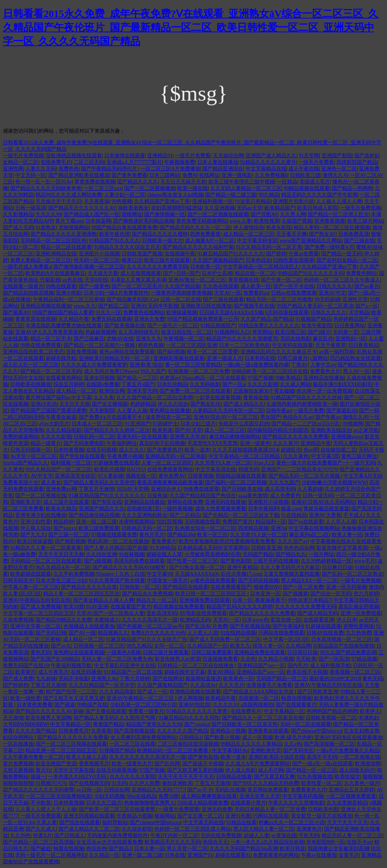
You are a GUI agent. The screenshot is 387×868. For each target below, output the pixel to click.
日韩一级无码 (318, 496)
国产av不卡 (200, 790)
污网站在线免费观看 (281, 633)
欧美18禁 (74, 607)
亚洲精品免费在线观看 (259, 652)
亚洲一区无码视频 (346, 587)
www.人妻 (240, 221)
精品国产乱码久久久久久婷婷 (239, 607)
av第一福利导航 (337, 352)
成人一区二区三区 (225, 430)
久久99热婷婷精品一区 (326, 561)
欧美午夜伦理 (114, 234)
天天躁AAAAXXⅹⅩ (197, 574)
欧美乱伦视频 (109, 469)
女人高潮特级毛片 (138, 332)
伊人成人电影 (241, 770)
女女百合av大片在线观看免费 (109, 842)
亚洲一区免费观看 (361, 613)
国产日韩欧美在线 (242, 489)
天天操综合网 (228, 156)
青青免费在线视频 (95, 182)
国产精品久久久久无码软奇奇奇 (46, 188)
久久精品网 (298, 646)
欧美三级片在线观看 (167, 260)
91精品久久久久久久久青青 (198, 711)
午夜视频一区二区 (184, 339)
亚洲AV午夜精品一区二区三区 (141, 698)
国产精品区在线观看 (185, 587)
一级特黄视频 (177, 509)
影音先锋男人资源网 (48, 718)
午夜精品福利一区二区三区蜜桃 (69, 299)
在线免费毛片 (56, 162)
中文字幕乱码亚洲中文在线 (125, 666)
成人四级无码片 (357, 770)
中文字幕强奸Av (230, 751)
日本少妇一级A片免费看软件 (116, 293)
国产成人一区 (152, 692)
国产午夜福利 (288, 626)
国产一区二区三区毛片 (137, 286)
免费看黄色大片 (309, 790)
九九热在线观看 (221, 286)
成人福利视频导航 (330, 666)
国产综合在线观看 (80, 822)
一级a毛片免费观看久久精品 (348, 751)
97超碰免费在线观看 (116, 463)
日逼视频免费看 (220, 659)
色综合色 (96, 849)
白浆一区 (243, 600)
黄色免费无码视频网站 (202, 221)
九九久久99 (48, 214)
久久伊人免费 (144, 783)
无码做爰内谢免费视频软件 (117, 835)
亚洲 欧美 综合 (146, 365)
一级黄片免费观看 (179, 809)
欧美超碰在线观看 (31, 574)
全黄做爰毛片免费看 (269, 685)
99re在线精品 (142, 796)
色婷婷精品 (143, 404)
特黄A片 (43, 835)
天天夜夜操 (97, 201)
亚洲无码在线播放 (225, 502)
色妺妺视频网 (101, 332)
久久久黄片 (286, 443)
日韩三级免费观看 (211, 652)
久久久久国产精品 (36, 731)
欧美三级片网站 (365, 221)
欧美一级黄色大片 (132, 764)
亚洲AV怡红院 (194, 705)
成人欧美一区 (256, 286)
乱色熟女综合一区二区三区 (205, 528)
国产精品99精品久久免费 (64, 620)
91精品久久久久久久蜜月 (268, 162)
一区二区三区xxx (103, 188)
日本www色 (255, 620)
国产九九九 (33, 535)
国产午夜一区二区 (281, 280)
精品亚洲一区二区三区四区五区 (61, 751)
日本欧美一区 (205, 267)
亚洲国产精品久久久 (102, 509)
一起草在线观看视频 (218, 398)
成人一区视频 (257, 737)
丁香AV (299, 365)
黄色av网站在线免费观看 (127, 352)
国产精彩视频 (70, 541)
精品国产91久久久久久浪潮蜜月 (242, 339)
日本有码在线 (260, 358)
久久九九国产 (284, 482)
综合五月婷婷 (69, 384)
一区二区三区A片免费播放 (170, 169)
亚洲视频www (347, 437)
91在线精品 (294, 515)
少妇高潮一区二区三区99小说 (143, 705)
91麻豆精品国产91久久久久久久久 (107, 496)
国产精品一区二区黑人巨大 (338, 214)
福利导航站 (115, 822)
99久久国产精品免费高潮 (348, 652)
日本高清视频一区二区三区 (342, 639)
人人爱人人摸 (203, 633)
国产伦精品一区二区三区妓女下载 (241, 515)
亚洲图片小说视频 (99, 254)
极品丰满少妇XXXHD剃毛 (342, 384)
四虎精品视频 (253, 528)
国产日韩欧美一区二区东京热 (245, 724)
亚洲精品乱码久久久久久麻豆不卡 (279, 352)
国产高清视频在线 (134, 731)
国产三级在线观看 (223, 299)
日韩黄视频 (201, 476)
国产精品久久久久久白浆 (89, 587)
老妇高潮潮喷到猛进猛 (177, 208)
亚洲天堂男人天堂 (260, 796)
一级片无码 (362, 463)
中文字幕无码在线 (203, 822)
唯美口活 (132, 260)
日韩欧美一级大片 (162, 241)
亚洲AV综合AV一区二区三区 (226, 417)
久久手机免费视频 (74, 574)
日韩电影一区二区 (140, 587)
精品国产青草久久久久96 (154, 724)
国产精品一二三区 (137, 378)
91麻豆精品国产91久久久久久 (231, 254)
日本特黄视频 (69, 450)
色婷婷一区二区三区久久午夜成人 (342, 280)
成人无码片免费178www (111, 371)
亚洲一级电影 (237, 175)
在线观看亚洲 (319, 620)
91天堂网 (309, 156)
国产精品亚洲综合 (223, 169)
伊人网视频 (190, 698)
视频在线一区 (141, 476)
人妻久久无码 (41, 169)
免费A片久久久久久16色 (158, 633)
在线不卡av (359, 842)
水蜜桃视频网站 (137, 522)
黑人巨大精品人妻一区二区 (264, 829)
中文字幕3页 (325, 456)
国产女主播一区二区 (200, 816)
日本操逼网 (98, 221)
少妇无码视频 (109, 796)
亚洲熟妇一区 (351, 339)
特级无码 (249, 469)
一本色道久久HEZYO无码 (78, 777)
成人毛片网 (271, 770)
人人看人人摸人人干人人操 (46, 809)
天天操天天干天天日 (59, 201)
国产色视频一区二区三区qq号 (150, 626)
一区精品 (287, 182)
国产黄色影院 (235, 561)
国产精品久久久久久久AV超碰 (49, 711)
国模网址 (132, 214)
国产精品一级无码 (342, 254)
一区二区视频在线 (360, 757)
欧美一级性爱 (25, 698)
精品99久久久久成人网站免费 (69, 195)
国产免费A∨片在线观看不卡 (111, 417)
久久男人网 (293, 214)
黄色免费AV (172, 476)
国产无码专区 (298, 751)
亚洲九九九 (149, 339)
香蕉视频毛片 (94, 764)
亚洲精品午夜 (316, 443)
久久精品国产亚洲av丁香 (162, 201)
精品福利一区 (271, 522)
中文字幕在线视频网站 (314, 528)
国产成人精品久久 (244, 404)
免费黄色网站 (361, 273)
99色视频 (122, 201)
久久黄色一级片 (362, 783)
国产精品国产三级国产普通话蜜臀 (48, 411)
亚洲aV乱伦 (44, 404)
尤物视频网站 (74, 228)
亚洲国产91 (200, 855)
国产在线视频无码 (89, 783)
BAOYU (136, 469)
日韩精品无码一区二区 (147, 528)
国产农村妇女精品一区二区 (347, 260)
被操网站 (165, 816)
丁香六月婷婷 (135, 679)
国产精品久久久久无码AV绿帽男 (130, 567)
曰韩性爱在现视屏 (294, 260)
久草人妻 (47, 822)
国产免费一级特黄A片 (329, 247)
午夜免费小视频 (125, 456)
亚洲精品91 (160, 156)
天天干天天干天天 (347, 822)
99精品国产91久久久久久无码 (311, 273)
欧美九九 (240, 646)
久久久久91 (226, 705)
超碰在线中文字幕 (185, 672)
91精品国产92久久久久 (114, 241)
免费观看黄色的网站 (276, 855)
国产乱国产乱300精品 (55, 659)
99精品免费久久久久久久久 (269, 326)
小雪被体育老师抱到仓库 (213, 554)
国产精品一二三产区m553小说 (306, 424)
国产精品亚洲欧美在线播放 (79, 175)
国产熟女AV (322, 234)
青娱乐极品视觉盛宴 (326, 509)
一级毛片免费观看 (41, 816)
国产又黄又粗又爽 (274, 777)
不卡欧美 (41, 803)
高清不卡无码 (322, 757)
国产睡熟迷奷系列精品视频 (144, 221)
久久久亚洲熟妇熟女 (145, 515)
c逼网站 (319, 358)
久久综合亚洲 (101, 554)
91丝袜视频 (132, 554)
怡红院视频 (170, 522)
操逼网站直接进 (203, 679)
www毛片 (365, 561)
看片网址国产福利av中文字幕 (58, 398)
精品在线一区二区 (255, 273)
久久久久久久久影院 (133, 777)
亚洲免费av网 (61, 489)
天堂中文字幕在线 (74, 770)
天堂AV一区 (227, 293)
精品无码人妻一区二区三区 (352, 835)
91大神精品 (162, 548)
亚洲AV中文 (332, 293)
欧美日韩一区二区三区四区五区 (211, 594)
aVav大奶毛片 (54, 424)
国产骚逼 (65, 705)
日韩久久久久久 (334, 286)
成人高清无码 (280, 489)
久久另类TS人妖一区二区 (223, 463)
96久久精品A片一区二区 (63, 567)
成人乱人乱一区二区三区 (31, 365)
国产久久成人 (41, 829)
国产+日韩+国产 (181, 273)
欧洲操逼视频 (182, 313)
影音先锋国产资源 (56, 764)
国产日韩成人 (69, 835)
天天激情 (13, 718)
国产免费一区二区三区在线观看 (195, 391)
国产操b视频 (171, 352)
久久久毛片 (231, 685)
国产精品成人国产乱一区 (92, 214)
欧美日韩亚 (293, 849)
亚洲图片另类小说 (293, 201)
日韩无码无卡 (18, 581)
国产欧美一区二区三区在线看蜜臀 (118, 809)
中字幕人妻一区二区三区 (31, 587)
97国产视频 (261, 378)
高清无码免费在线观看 (139, 561)
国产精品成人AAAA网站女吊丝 (259, 692)
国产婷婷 (276, 254)
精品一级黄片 (46, 443)
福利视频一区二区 (71, 463)
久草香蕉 (101, 731)
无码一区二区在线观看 (306, 724)
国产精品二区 (113, 306)
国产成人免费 (18, 679)
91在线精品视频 (238, 633)
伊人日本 (347, 620)
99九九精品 (139, 646)
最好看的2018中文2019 (335, 679)
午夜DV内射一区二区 (174, 835)
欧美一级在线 (193, 188)
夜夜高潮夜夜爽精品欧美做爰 (170, 482)
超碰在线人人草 (164, 554)
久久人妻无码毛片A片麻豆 (290, 567)
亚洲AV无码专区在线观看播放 (348, 737)
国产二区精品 (185, 515)
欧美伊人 (370, 711)
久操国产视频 (297, 221)
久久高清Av (203, 685)
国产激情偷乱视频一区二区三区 (89, 267)
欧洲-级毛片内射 (293, 737)
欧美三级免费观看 (99, 528)
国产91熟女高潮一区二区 (197, 567)
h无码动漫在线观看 (287, 313)
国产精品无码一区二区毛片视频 (305, 476)
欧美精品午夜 (221, 698)
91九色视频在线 (315, 777)
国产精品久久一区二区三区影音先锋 (263, 718)
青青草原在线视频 (36, 319)
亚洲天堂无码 (142, 391)
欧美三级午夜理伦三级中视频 (242, 182)
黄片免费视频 (18, 764)
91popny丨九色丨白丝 (120, 574)
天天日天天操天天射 (183, 182)
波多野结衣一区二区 (169, 417)
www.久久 (85, 306)
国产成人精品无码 (318, 613)
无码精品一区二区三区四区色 (53, 241)
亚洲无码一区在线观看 (142, 437)
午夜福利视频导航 (71, 666)
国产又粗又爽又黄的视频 (195, 770)
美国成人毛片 (315, 182)
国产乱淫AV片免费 (206, 626)
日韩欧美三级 (305, 175)
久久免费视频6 (271, 175)
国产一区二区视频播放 (150, 188)
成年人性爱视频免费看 (221, 509)
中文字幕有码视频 (303, 796)
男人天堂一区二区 (187, 849)
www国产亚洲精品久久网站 (311, 241)
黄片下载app (69, 221)
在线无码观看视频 (117, 770)
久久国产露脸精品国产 (218, 260)
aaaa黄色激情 (253, 496)
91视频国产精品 (313, 319)
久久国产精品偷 (182, 286)
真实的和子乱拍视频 (162, 443)
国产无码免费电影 (84, 443)
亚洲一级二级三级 (96, 522)
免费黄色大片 (325, 371)
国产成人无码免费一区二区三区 (225, 639)
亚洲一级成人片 (225, 358)
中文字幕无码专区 (257, 241)
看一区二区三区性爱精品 (193, 365)
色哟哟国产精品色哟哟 (332, 711)
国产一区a (234, 384)
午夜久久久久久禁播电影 (296, 803)
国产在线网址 (168, 679)
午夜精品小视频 (134, 816)
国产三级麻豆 (89, 339)
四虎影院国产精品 (357, 162)
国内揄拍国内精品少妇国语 (278, 430)
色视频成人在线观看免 (89, 626)
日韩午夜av (279, 411)
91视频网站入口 (232, 332)
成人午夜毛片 (53, 672)
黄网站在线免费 (185, 502)
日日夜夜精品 (363, 345)
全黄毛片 (349, 855)
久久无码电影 (205, 384)
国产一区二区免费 (303, 587)
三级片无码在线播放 (276, 561)
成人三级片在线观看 (66, 502)
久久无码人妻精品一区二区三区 (246, 188)
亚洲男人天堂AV (188, 437)
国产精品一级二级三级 (231, 195)
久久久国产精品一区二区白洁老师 (154, 398)
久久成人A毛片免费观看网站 (258, 764)
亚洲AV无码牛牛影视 (154, 306)
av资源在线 (284, 835)
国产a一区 (367, 306)
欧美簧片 (25, 672)
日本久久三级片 (104, 803)
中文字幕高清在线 (215, 469)
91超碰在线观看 (323, 626)
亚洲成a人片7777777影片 (134, 162)
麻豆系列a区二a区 (309, 535)
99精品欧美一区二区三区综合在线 (270, 371)
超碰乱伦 (291, 450)
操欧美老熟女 (133, 208)
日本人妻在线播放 (218, 162)
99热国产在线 (92, 705)
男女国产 (270, 417)
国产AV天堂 (188, 430)
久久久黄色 (296, 456)
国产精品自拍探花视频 (28, 293)
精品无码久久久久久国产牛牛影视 (319, 195)
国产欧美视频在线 (125, 326)
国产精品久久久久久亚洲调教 (64, 234)
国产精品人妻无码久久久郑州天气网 (115, 718)
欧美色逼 (162, 430)
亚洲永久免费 (149, 319)
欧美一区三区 (213, 535)
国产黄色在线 (203, 757)
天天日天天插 (74, 404)
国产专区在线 (106, 502)
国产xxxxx (65, 528)
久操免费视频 (18, 620)
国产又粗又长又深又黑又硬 (74, 698)
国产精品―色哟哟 (352, 188)
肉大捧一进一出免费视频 (324, 391)
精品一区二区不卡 (51, 339)
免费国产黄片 (238, 522)
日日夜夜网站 (350, 326)
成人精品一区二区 (76, 391)
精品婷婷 (64, 522)
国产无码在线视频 (258, 581)
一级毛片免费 (309, 411)
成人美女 (51, 482)
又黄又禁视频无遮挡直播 (291, 574)
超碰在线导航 (61, 358)
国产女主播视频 (110, 404)
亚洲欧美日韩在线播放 (206, 306)
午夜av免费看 (304, 254)
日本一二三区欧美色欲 (245, 345)
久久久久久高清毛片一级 (150, 620)
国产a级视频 (98, 561)
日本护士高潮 (217, 273)
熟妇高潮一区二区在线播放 (118, 541)
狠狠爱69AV (267, 587)
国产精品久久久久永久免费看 (295, 437)
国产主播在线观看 (106, 711)
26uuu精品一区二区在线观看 (214, 378)
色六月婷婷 (366, 594)
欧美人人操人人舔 (86, 757)
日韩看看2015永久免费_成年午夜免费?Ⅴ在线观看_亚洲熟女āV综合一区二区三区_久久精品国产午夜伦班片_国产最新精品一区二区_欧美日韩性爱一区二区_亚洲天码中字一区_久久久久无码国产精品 (191, 27)
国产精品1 (120, 849)
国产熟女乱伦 (206, 404)
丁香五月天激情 (96, 489)
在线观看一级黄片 (23, 286)
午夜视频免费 (180, 162)
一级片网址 (321, 554)
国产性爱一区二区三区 (192, 561)
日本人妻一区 (149, 849)
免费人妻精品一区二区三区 (41, 260)
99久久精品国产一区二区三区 (59, 469)
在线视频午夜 (180, 254)
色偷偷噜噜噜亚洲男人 (149, 803)
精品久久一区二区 (157, 600)
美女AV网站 (221, 672)
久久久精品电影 (64, 430)
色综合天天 (215, 842)
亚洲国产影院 (337, 156)
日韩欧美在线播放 (31, 384)
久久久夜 (104, 398)
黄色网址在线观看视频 (79, 652)
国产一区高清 (334, 659)
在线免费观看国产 (231, 587)
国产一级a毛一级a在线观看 (322, 764)
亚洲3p (278, 528)
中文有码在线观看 (293, 345)
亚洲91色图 (238, 816)
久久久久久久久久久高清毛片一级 (148, 757)
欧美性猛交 (347, 777)
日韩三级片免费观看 (166, 652)
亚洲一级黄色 (255, 443)
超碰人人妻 (257, 835)
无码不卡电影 (74, 679)
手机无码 (309, 835)
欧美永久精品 (61, 509)
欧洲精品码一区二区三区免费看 (173, 751)
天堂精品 (359, 313)
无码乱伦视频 (230, 790)
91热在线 (175, 855)
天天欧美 (306, 659)
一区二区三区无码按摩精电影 (59, 796)
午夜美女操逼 (61, 417)
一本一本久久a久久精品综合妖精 (267, 842)
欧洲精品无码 (195, 620)
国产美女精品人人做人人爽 (104, 600)
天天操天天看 (103, 273)
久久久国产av (293, 541)
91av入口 (264, 463)
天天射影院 (102, 411)
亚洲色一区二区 (339, 169)
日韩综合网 (117, 790)
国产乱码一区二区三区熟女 (352, 574)
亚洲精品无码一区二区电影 (176, 456)
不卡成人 (354, 515)
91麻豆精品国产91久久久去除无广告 (146, 639)
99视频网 (353, 424)
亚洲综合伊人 (166, 489)
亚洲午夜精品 (242, 567)
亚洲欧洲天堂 (266, 751)
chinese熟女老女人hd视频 (175, 195)
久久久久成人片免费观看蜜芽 (94, 365)
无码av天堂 (249, 208)
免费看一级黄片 (146, 711)
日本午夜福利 (263, 509)
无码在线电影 (295, 339)
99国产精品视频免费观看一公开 (203, 319)
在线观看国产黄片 (131, 607)
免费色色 (69, 169)
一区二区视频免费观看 (351, 796)
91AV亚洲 (97, 607)
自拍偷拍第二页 (338, 450)
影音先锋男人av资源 (178, 659)
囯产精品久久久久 (138, 182)
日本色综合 (258, 260)
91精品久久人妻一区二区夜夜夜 (46, 548)
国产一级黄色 (94, 286)
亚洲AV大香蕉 (325, 515)
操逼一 (38, 777)
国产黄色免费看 (129, 175)
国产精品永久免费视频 (148, 594)
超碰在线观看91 (233, 855)
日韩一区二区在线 (181, 299)
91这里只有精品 (253, 201)
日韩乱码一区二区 (94, 437)
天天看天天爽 (291, 234)
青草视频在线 (243, 280)
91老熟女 (46, 228)
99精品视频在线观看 (307, 188)
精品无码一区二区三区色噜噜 (279, 299)
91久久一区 (108, 313)
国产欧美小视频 (222, 737)
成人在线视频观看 (141, 273)
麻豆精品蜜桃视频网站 (235, 437)
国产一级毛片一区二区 (173, 326)
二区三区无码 (89, 162)
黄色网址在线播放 (170, 411)
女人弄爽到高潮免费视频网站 (144, 737)
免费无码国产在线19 (26, 666)
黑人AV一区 (356, 371)
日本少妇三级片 (198, 424)
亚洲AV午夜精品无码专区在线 (37, 600)
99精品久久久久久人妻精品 (251, 744)
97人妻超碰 (110, 476)
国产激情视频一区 (165, 214)
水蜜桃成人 (107, 620)
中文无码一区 (31, 175)
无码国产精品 (258, 554)
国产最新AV (16, 313)
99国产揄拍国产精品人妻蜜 (63, 313)
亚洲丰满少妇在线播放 (41, 515)
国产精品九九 (291, 554)
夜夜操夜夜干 (270, 600)
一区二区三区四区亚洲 (192, 345)
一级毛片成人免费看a (27, 267)
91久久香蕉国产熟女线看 (117, 581)
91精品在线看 (241, 822)
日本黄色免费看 (35, 705)
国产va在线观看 (306, 522)
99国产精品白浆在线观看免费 (124, 228)
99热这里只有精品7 (309, 600)
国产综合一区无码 (331, 594)
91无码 (119, 783)
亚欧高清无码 (162, 613)
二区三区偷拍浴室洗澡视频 (188, 744)
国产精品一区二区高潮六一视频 (100, 345)
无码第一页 (346, 332)
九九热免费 (359, 633)
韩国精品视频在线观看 (241, 476)
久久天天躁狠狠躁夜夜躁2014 (245, 450)
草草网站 (262, 332)
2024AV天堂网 (132, 489)
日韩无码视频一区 (31, 450)
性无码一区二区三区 (97, 260)
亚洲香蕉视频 (330, 221)
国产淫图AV (264, 214)
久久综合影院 (137, 829)
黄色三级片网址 (359, 456)
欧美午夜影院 (317, 326)
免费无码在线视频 (112, 319)
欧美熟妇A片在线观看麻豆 (55, 273)
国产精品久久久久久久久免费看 (73, 737)
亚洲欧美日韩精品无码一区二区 (115, 358)
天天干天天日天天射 (61, 554)
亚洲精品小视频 (228, 731)
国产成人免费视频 (41, 607)
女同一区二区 (169, 646)
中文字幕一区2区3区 (286, 639)
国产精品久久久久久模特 (160, 234)
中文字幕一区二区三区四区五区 (39, 613)
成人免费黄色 (285, 496)
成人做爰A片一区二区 (210, 241)
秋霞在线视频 (69, 849)
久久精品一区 (104, 855)
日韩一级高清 (31, 208)
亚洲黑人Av (104, 679)
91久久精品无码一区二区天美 (269, 247)
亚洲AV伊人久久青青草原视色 (49, 332)
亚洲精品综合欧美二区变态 (33, 352)
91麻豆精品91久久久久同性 (189, 718)
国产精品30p (181, 535)
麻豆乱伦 (323, 339)
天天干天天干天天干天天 (186, 777)
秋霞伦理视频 (297, 698)
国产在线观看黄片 (296, 705)
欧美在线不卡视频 (307, 672)
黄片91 (43, 770)
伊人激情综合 (249, 228)
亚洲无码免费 (217, 809)
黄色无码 (41, 652)
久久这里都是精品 (347, 803)
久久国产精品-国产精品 (267, 319)
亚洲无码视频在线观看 (89, 816)
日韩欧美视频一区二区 (331, 718)
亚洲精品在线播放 (324, 378)
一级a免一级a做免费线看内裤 (256, 365)
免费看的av (256, 293)
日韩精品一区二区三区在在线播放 (196, 666)
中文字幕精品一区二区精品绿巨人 (261, 267)
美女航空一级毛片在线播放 (322, 816)
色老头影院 (279, 228)
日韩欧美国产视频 (142, 254)
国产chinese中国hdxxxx (317, 731)
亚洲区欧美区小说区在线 (277, 757)
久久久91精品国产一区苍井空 (102, 685)
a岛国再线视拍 (257, 705)
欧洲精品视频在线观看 (195, 692)
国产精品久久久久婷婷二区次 (117, 430)
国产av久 (61, 646)
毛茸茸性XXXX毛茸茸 (213, 443)
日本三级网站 (165, 175)
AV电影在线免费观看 (203, 613)
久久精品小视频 (276, 659)
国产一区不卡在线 (294, 286)
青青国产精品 (108, 724)
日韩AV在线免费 (325, 633)
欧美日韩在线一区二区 (187, 332)
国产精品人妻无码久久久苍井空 (99, 482)
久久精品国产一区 (207, 646)
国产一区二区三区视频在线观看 (71, 744)
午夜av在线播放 (319, 855)
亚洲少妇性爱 (36, 522)
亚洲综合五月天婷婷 (351, 790)
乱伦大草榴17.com (241, 574)
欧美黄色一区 (238, 679)
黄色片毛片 (152, 535)
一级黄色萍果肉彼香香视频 (181, 293)
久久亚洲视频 (219, 208)
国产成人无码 (18, 228)
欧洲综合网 (112, 391)
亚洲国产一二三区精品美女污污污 (299, 469)
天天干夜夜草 (331, 345)
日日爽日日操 (337, 567)
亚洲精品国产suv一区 (261, 666)
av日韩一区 (89, 790)
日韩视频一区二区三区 (99, 646)
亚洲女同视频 (99, 378)
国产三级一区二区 (69, 535)
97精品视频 (364, 659)
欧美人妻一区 (347, 535)
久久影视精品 (18, 214)
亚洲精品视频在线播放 (46, 306)
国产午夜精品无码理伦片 (110, 169)
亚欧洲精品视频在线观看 (74, 156)
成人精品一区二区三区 (249, 234)
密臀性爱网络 (359, 626)
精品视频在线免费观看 (179, 607)
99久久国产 (153, 371)
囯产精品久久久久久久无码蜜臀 (39, 790)
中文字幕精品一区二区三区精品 (245, 456)
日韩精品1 (190, 737)
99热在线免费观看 (41, 345)
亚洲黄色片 (309, 829)
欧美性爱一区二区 (322, 783)
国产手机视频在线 (250, 626)
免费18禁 (169, 796)
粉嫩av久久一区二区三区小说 (292, 822)
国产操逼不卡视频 (203, 764)
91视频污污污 (51, 783)
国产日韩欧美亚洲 (318, 692)
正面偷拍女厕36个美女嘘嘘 (264, 391)
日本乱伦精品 (172, 384)
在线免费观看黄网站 (170, 469)
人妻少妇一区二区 (125, 195)
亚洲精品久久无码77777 (158, 790)
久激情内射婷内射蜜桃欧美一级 (302, 404)
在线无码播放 (86, 672)
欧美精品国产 (280, 208)
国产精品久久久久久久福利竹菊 (198, 247)
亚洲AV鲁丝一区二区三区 (197, 280)
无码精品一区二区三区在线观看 (46, 561)
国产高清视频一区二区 (329, 744)
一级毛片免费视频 (23, 156)
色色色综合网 (299, 548)
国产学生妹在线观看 (82, 456)
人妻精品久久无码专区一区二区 (228, 411)
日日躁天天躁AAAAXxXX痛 (231, 313)
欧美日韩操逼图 (35, 541)
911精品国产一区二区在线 (133, 672)
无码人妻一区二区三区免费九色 (117, 659)
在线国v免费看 (103, 384)
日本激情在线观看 (125, 156)
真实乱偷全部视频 (359, 607)
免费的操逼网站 (21, 437)
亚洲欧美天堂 (25, 502)
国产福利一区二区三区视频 (236, 482)
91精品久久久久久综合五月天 (127, 247)
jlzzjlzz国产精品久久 (25, 463)
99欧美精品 (288, 378)
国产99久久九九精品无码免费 (266, 783)
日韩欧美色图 (323, 809)
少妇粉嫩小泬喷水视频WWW (334, 482)
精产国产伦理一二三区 (71, 692)
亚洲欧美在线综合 (331, 430)
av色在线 (72, 280)
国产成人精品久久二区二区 (89, 829)
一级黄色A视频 (124, 652)
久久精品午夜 (74, 319)
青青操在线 (256, 398)
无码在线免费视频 (221, 835)
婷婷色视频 (151, 345)
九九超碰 (46, 679)
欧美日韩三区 (290, 332)
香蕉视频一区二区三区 (355, 672)
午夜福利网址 (122, 443)
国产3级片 (319, 332)
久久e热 (293, 744)
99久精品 (269, 195)
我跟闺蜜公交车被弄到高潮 (338, 849)
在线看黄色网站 (64, 378)
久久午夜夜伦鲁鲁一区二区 (33, 757)
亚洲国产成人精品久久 (271, 156)
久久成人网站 (295, 384)
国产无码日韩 (51, 633)
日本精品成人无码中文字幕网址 (213, 548)
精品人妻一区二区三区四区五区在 (81, 594)
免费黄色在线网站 (144, 313)
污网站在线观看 (271, 816)
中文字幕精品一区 (284, 711)
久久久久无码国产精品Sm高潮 (244, 849)
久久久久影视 (263, 384)
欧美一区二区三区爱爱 (213, 352)
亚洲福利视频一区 (213, 201)
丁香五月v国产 (138, 384)
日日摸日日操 (302, 652)
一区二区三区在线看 (132, 744)
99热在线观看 (61, 286)
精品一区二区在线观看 (66, 247)
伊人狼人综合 (36, 528)
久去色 (248, 659)
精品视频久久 (113, 633)
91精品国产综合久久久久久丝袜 (306, 398)
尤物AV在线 (120, 339)
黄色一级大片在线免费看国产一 (312, 463)
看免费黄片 (164, 541)
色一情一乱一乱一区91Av (44, 182)
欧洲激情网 (368, 764)
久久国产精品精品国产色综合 (203, 496)
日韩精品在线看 (234, 777)
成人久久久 (132, 450)
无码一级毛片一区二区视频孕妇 (51, 855)
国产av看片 (367, 286)
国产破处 (41, 849)
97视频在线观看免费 (114, 535)
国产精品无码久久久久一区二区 (195, 228)
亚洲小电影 (69, 293)
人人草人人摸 (341, 522)
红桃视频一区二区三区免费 (199, 371)
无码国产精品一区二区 (282, 679)
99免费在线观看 (201, 489)
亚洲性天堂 (355, 299)
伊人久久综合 (173, 404)
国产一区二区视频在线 (41, 496)
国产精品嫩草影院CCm (132, 299)
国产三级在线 (359, 241)
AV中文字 (41, 476)
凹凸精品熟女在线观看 (355, 358)
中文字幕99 (160, 574)
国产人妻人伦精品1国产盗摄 (116, 548)
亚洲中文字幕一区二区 (36, 626)
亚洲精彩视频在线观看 (179, 358)
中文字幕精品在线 (266, 169)
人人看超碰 (310, 489)
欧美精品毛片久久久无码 (173, 842)
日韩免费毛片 (74, 731)
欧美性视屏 (267, 221)
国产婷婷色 (16, 685)
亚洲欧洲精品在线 (56, 254)
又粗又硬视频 (18, 770)
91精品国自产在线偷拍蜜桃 (344, 646)
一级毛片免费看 (193, 156)
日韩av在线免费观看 (294, 293)
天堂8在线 (96, 280)
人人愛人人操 (132, 411)
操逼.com (291, 509)
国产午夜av (328, 417)
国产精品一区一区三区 (311, 770)
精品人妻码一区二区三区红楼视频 (332, 228)
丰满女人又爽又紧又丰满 (138, 280)
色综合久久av (298, 417)
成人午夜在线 (304, 169)
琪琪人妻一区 (268, 646)
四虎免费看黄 (205, 234)
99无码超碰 (327, 299)
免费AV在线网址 (201, 175)
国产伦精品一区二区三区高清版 (39, 842)
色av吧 (311, 450)
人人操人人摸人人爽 (339, 201)
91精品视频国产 (218, 326)
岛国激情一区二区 (259, 698)
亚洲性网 (13, 169)
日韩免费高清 (354, 234)
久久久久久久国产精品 (182, 731)
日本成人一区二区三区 (97, 424)
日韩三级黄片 (293, 358)
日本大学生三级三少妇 (61, 581)
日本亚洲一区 (265, 594)
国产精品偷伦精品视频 (94, 515)
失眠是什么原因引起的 (244, 424)
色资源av (170, 378)
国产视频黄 (295, 594)
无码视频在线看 (202, 522)
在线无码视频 (101, 450)
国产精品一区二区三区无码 (51, 371)
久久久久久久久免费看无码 (157, 267)
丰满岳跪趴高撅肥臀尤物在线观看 (64, 326)
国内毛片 (298, 666)
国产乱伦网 (167, 764)
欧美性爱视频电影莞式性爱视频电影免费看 (227, 541)
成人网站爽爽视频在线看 (209, 796)
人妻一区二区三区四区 (167, 463)
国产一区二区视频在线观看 (218, 214)
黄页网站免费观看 (268, 790)
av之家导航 (366, 430)
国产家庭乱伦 (342, 411)
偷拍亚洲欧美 (177, 783)
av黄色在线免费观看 (213, 581)
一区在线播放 (18, 744)
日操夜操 (157, 496)
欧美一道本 (197, 450)
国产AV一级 (82, 633)
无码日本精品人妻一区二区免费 (270, 809)
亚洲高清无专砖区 (75, 476)
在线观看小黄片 (248, 803)
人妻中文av (323, 365)
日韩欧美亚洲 (266, 548)
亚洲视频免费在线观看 (205, 600)
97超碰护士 (165, 424)
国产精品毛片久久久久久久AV (82, 208)
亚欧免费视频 (81, 352)
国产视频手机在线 (254, 306)
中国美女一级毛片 (168, 581)
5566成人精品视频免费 (203, 803)
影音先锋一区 (286, 620)
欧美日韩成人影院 (318, 208)
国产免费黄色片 (165, 450)
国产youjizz (197, 724)
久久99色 (20, 835)
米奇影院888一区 (325, 842)
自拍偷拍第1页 (143, 509)
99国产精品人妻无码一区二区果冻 (315, 306)
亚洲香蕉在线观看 (268, 731)
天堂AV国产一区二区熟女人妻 (110, 613)
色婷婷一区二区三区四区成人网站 (193, 829)
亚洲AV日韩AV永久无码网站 (323, 502)
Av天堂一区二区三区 (33, 456)
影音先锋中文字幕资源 (342, 548)
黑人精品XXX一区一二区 (309, 581)
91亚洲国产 (138, 424)
